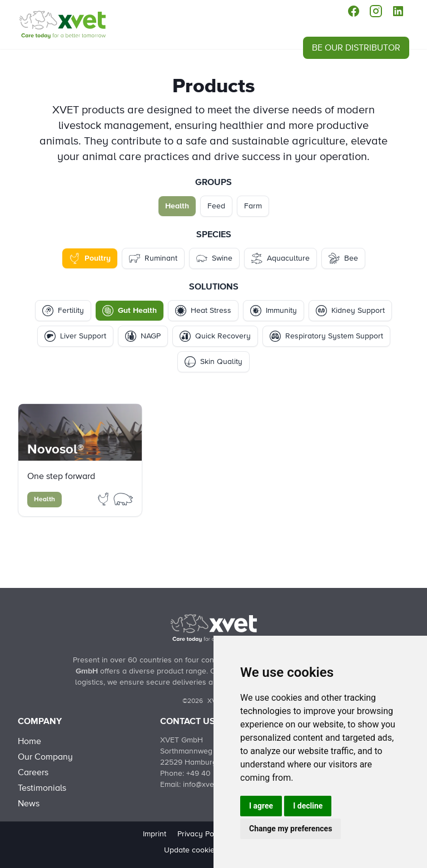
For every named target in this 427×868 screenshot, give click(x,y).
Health (177, 206)
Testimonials (42, 788)
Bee (343, 258)
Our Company (45, 757)
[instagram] (376, 11)
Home (29, 741)
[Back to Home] (213, 628)
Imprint (155, 834)
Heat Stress (203, 311)
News (29, 804)
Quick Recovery (215, 336)
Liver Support (75, 336)
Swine (214, 258)
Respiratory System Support (326, 336)
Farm (253, 206)
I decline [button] (308, 806)
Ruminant (153, 258)
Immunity (274, 311)
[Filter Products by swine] (123, 498)
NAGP (143, 336)
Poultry (90, 258)
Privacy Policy (202, 834)
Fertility (63, 311)
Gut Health (130, 311)
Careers (33, 772)
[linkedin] (398, 11)
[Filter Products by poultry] (105, 498)
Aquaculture (280, 258)
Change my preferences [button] (291, 829)
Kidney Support (350, 311)
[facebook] (354, 11)
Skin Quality (213, 362)
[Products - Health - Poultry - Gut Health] (62, 24)
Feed (216, 206)
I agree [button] (261, 806)
